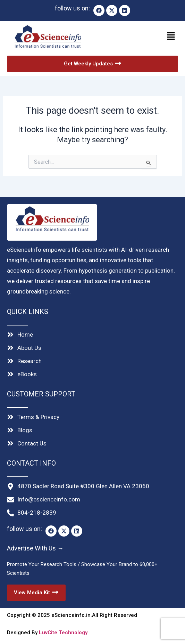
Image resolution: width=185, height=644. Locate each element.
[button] (137, 37)
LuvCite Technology (63, 633)
